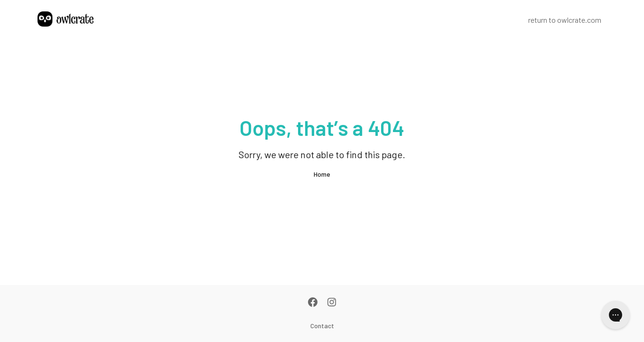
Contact (322, 326)
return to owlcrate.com (565, 20)
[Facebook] (313, 303)
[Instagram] (332, 303)
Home (322, 174)
